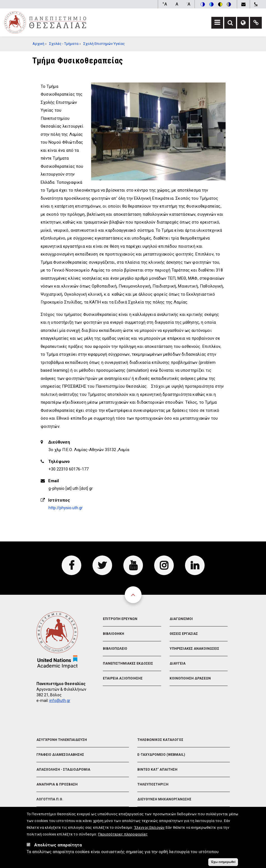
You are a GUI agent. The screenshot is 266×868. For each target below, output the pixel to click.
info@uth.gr (60, 701)
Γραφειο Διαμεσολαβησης (60, 755)
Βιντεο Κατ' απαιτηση (157, 770)
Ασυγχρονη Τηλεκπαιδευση (62, 740)
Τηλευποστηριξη (153, 784)
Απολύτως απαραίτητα (58, 848)
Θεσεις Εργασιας (184, 634)
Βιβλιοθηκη (114, 634)
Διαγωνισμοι (181, 619)
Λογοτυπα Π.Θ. (50, 799)
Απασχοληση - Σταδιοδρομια (63, 770)
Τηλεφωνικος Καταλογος (160, 740)
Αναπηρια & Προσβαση (57, 784)
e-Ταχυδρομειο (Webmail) (161, 755)
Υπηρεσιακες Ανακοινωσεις (194, 649)
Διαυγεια (178, 663)
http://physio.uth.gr (66, 508)
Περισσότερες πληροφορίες (123, 837)
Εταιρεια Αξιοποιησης (123, 678)
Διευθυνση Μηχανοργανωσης (164, 799)
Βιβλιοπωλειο (115, 649)
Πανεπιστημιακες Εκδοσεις (128, 663)
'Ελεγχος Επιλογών (149, 830)
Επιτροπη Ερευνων (120, 619)
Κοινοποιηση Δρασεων (190, 678)
